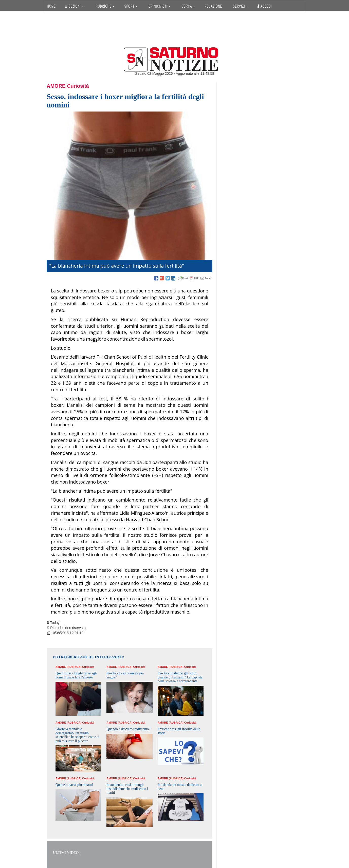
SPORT (131, 6)
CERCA (188, 6)
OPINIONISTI (160, 6)
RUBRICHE (105, 6)
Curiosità (78, 86)
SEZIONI (74, 6)
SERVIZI (240, 6)
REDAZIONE (213, 6)
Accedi (265, 6)
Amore (56, 86)
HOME (52, 6)
